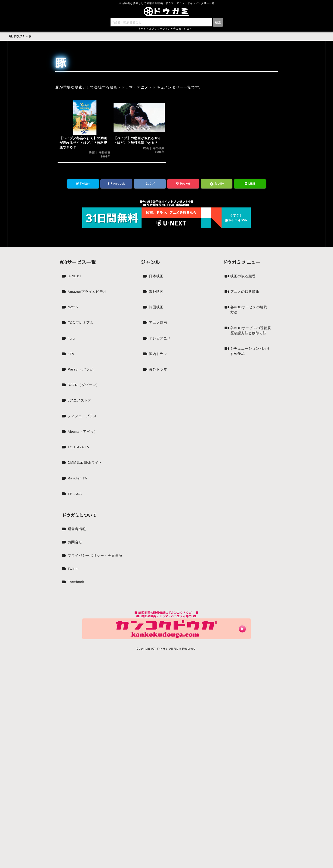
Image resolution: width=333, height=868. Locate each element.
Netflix (74, 315)
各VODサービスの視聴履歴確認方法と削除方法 (250, 336)
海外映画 (157, 293)
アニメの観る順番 (246, 293)
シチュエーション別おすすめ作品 (250, 360)
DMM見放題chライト (86, 474)
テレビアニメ (161, 341)
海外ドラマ (159, 373)
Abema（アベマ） (84, 442)
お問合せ (76, 555)
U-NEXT (75, 277)
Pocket (183, 184)
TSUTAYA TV (80, 458)
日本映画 (157, 277)
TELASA (75, 506)
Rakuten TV (78, 490)
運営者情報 (77, 542)
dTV (71, 363)
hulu (72, 347)
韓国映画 (157, 309)
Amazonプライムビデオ (87, 296)
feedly (217, 185)
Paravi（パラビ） (83, 378)
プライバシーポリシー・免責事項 (97, 569)
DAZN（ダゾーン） (85, 394)
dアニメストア (81, 410)
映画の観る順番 (244, 277)
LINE (250, 184)
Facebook (116, 184)
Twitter (83, 184)
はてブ (150, 184)
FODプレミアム (82, 331)
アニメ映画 (159, 325)
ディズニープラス (83, 426)
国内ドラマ (159, 357)
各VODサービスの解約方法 (250, 312)
